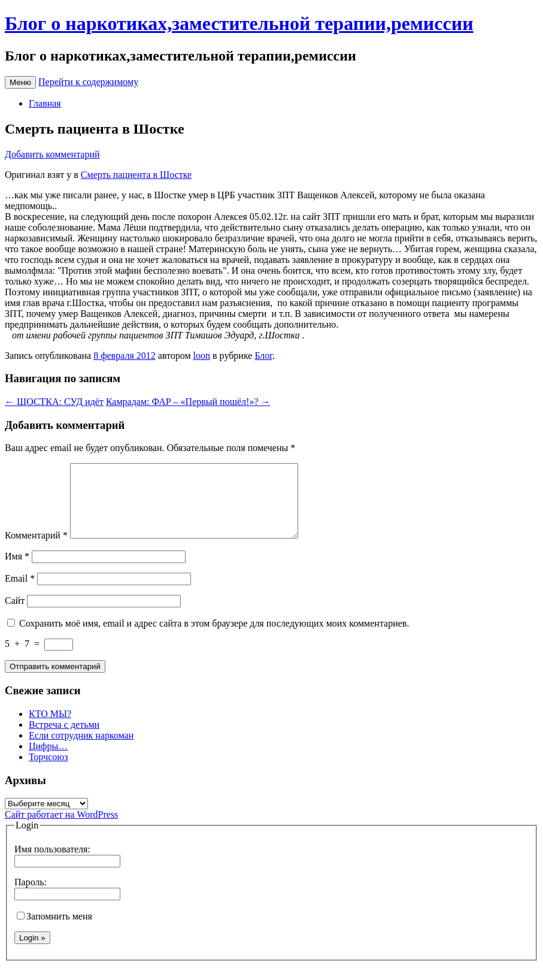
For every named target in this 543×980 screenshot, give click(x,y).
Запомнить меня (54, 931)
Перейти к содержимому (88, 82)
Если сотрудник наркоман (81, 750)
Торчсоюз (48, 771)
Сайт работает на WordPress (61, 829)
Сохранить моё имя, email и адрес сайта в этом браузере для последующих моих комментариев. (214, 638)
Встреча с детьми (64, 739)
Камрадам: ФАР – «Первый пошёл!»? (188, 402)
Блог (263, 356)
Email (20, 593)
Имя (17, 571)
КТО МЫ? (50, 728)
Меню (20, 82)
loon (202, 356)
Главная (45, 103)
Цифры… (48, 760)
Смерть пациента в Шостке (136, 175)
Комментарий (36, 550)
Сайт (15, 615)
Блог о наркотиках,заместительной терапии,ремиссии (239, 23)
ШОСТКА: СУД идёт (54, 402)
